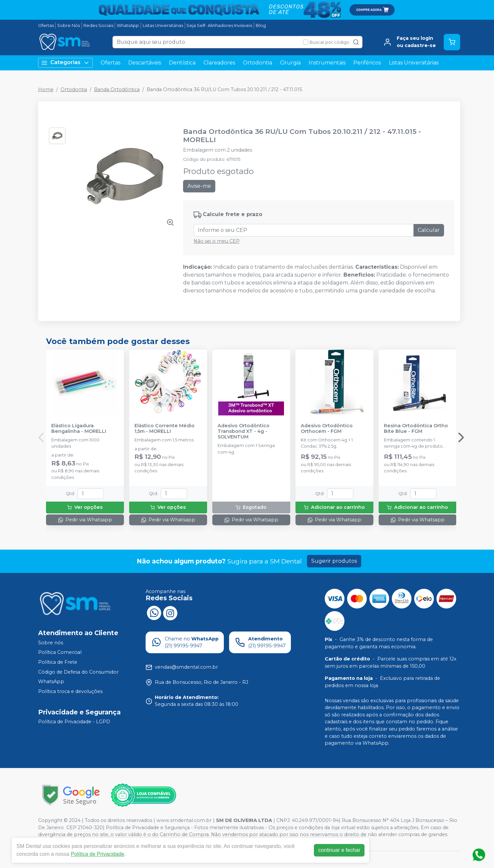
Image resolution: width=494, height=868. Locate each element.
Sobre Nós (69, 25)
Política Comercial (60, 653)
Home (46, 89)
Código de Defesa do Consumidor (78, 672)
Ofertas (46, 25)
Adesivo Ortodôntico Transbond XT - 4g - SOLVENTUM (244, 432)
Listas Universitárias (163, 25)
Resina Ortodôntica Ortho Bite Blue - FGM (416, 429)
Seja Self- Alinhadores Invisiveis (219, 25)
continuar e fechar (339, 850)
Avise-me (199, 186)
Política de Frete (58, 662)
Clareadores (219, 63)
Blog (261, 25)
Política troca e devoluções (70, 691)
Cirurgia (290, 63)
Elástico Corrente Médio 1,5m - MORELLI (165, 429)
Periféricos (367, 63)
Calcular (429, 230)
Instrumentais (327, 63)
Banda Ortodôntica (117, 89)
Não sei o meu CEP (217, 241)
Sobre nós (51, 643)
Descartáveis (145, 63)
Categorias (65, 63)
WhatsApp (128, 25)
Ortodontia (258, 63)
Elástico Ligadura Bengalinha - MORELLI (79, 429)
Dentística (182, 63)
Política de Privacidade (97, 854)
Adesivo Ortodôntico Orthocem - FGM (327, 429)
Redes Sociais (98, 25)
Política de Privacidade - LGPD (74, 722)
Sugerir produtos (334, 561)
